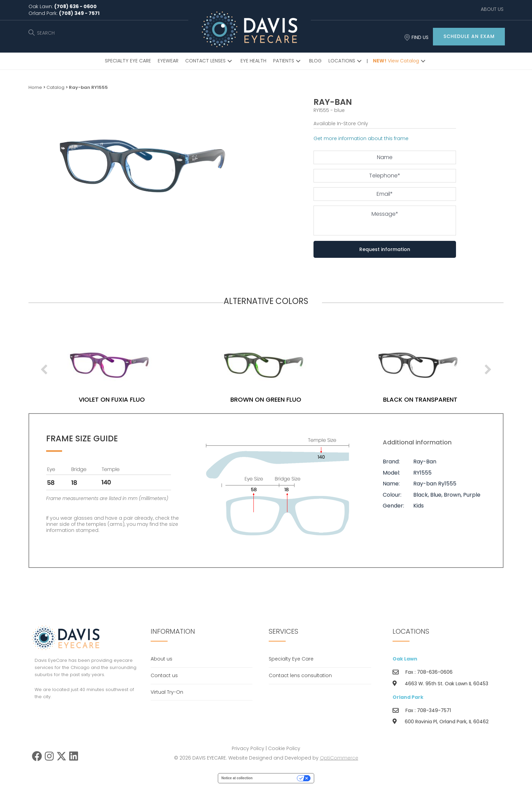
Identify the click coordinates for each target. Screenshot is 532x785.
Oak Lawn (405, 659)
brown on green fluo (292, 399)
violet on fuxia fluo (137, 399)
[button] (469, 37)
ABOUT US (492, 9)
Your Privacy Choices (277, 778)
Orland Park (408, 697)
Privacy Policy (248, 748)
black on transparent (446, 399)
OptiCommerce (339, 758)
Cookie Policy (284, 748)
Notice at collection (237, 778)
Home (35, 87)
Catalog (55, 87)
